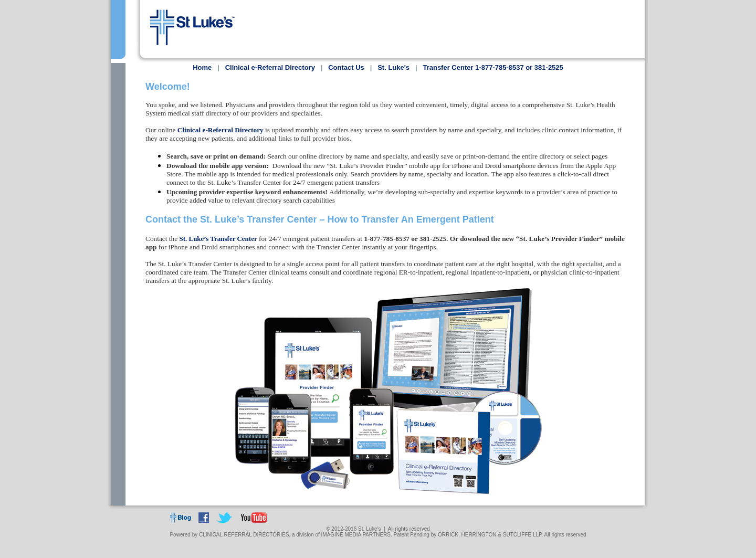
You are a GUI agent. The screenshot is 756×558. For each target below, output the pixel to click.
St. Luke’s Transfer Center (218, 245)
